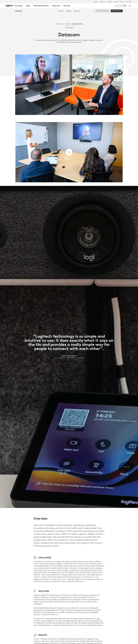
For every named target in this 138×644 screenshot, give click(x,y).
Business (110, 2)
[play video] (69, 152)
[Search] (120, 6)
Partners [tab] (67, 6)
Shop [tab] (28, 6)
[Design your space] (102, 11)
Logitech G (103, 2)
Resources (60, 24)
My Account (130, 6)
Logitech (96, 2)
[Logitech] (15, 6)
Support (122, 2)
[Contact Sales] (117, 11)
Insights (68, 24)
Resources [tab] (56, 6)
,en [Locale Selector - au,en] (130, 2)
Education (116, 2)
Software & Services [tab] (41, 6)
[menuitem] (61, 11)
